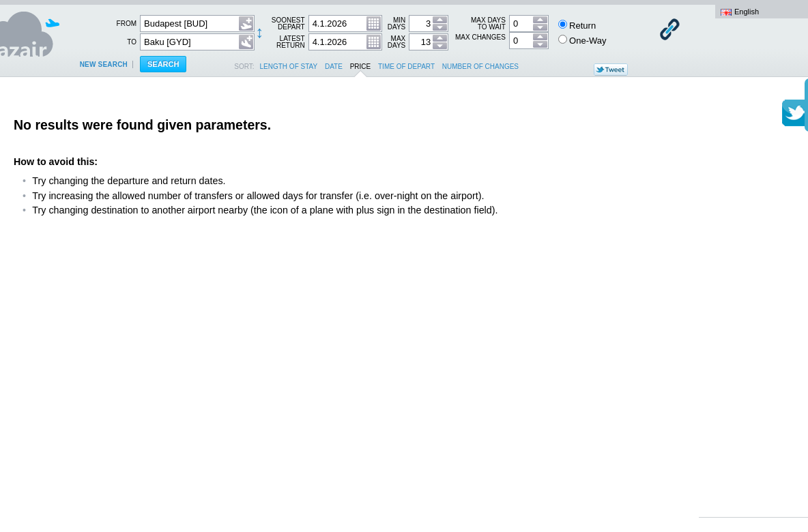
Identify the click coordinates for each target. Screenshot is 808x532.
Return (577, 25)
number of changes (480, 66)
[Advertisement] (753, 307)
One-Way (582, 40)
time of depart (406, 66)
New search (104, 64)
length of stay (289, 66)
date (334, 66)
